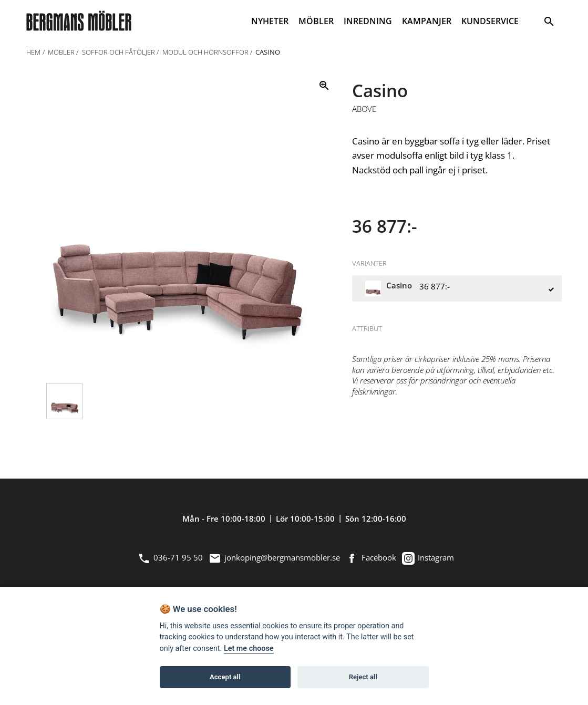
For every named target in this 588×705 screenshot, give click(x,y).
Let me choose (249, 649)
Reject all (363, 677)
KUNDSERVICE (490, 21)
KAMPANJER (427, 21)
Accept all (225, 677)
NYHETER (270, 21)
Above (364, 109)
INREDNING (368, 21)
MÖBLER (316, 21)
